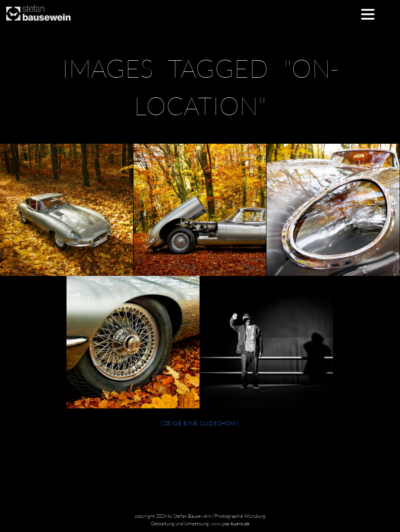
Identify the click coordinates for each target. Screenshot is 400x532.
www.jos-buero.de (230, 524)
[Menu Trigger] (368, 14)
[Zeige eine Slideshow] (200, 423)
